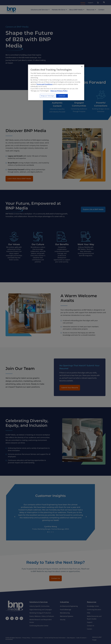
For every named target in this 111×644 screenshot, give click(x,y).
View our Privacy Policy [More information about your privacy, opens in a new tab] (59, 91)
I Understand (62, 96)
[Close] (82, 67)
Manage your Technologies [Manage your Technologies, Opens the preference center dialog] (48, 96)
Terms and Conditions (44, 84)
